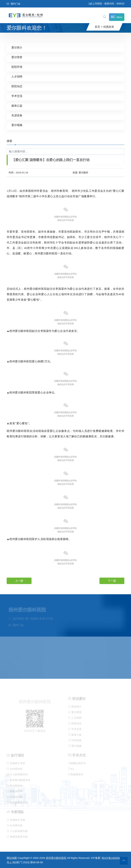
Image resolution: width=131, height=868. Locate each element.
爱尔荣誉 (17, 57)
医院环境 (17, 67)
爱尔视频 (17, 125)
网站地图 (12, 858)
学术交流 (17, 96)
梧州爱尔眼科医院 (56, 858)
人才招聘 (17, 76)
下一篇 (112, 581)
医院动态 (17, 86)
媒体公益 (17, 106)
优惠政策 (109, 27)
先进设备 (17, 115)
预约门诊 (13, 4)
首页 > (99, 27)
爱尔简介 (17, 47)
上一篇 (19, 581)
